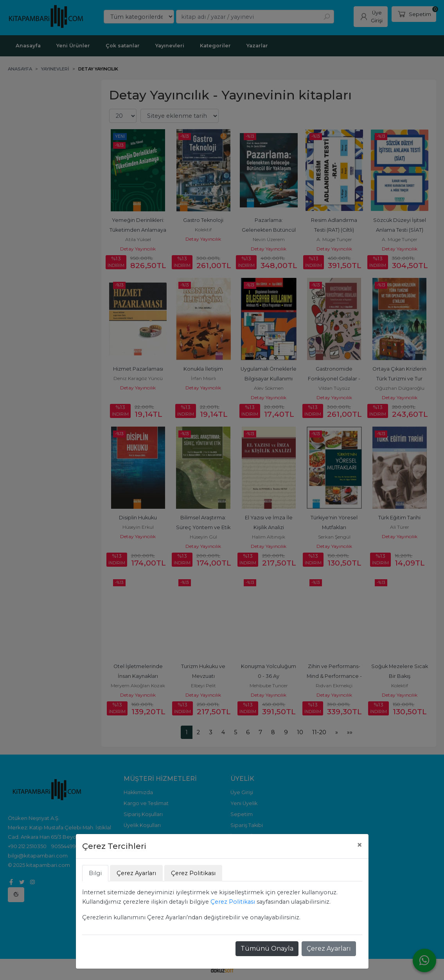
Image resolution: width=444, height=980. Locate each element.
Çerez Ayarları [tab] (136, 873)
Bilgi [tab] (95, 873)
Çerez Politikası (233, 902)
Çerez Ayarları (329, 948)
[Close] (360, 845)
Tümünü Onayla (267, 948)
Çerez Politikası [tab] (193, 873)
